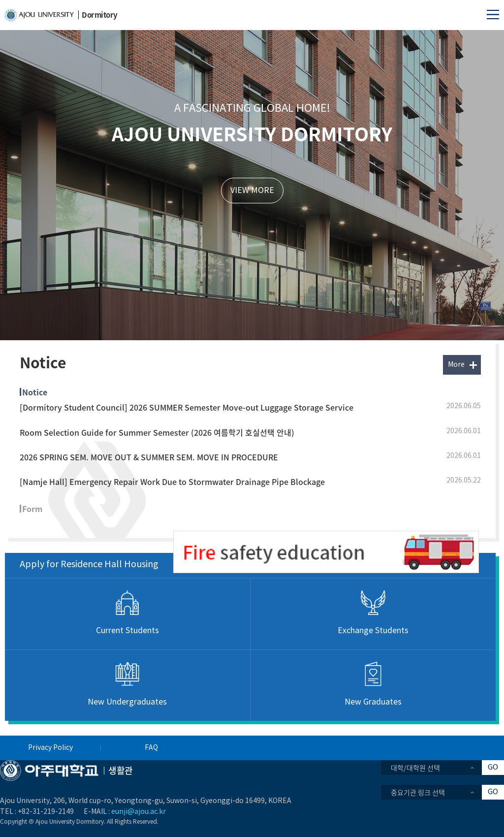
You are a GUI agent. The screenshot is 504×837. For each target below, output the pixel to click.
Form (32, 509)
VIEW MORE (252, 191)
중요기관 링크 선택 (418, 792)
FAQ (151, 748)
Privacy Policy (50, 748)
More (456, 365)
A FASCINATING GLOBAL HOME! (252, 109)
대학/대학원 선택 (415, 768)
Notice (35, 392)
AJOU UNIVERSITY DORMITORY (252, 133)
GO (493, 767)
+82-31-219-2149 (46, 812)
